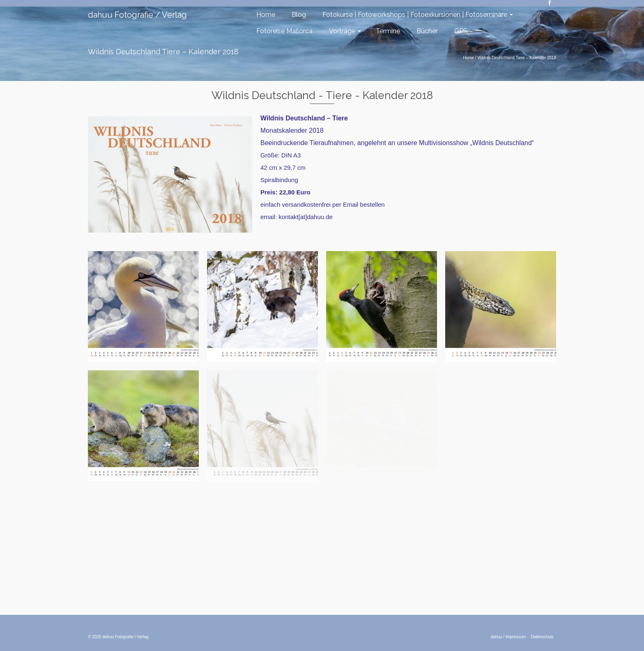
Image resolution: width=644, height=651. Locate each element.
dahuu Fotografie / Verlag (137, 15)
